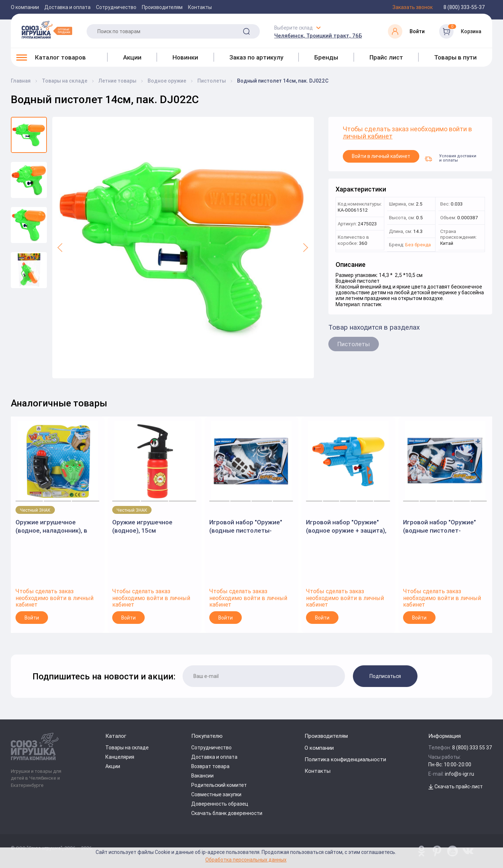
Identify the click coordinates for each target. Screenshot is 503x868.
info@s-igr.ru (460, 774)
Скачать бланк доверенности (227, 813)
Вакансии (202, 776)
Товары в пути (455, 57)
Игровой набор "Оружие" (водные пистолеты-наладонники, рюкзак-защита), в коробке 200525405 (246, 526)
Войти (32, 618)
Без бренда (418, 245)
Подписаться (385, 676)
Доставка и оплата (67, 7)
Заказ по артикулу (256, 57)
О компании (25, 7)
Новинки (185, 57)
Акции (132, 57)
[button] (60, 248)
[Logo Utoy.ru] (47, 30)
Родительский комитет (219, 785)
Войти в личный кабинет (381, 156)
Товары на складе (127, 748)
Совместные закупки (216, 794)
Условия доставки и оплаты (450, 158)
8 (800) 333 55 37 (472, 748)
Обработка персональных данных (246, 860)
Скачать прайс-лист (456, 787)
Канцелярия (120, 757)
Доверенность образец (220, 804)
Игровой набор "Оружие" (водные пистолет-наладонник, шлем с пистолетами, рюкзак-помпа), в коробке (439, 526)
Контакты (200, 7)
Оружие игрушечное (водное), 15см (142, 526)
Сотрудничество (116, 7)
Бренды (326, 57)
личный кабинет (368, 136)
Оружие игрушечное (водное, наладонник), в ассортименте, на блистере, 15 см (57, 526)
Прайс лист (386, 57)
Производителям (162, 7)
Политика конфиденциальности (345, 759)
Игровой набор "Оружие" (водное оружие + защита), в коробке (346, 526)
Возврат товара (210, 766)
